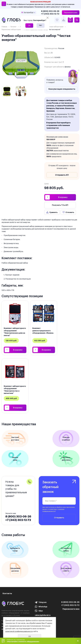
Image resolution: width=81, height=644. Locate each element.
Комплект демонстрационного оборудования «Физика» (43, 331)
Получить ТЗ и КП (60, 205)
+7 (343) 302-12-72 (50, 14)
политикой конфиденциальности (19, 631)
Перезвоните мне (71, 609)
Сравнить (53, 212)
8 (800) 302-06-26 (50, 11)
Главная (4, 27)
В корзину (63, 197)
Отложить (70, 212)
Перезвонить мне (71, 13)
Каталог (13, 27)
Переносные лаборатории (11, 29)
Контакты (7, 593)
